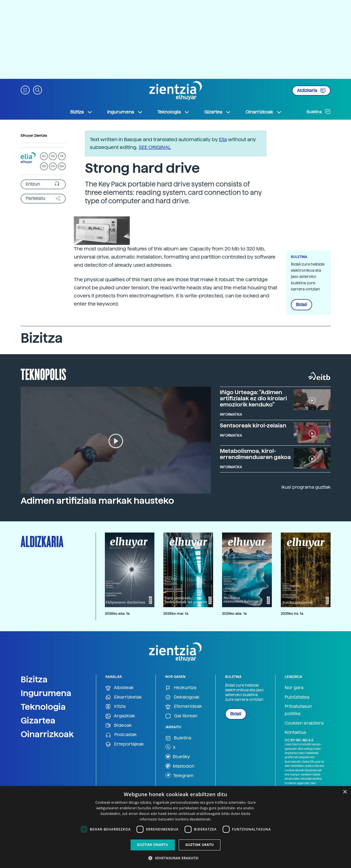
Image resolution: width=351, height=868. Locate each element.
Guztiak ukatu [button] (200, 845)
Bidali (301, 305)
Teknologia (43, 707)
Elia (223, 139)
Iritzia (116, 707)
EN (44, 166)
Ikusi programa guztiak (306, 487)
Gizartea (38, 720)
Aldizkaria (311, 91)
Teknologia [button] (174, 112)
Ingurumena (46, 693)
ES (53, 156)
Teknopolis (43, 374)
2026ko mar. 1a (176, 613)
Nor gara (294, 688)
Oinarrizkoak (47, 734)
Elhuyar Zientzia (34, 136)
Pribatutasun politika (298, 710)
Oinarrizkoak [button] (264, 112)
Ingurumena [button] (125, 112)
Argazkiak (120, 716)
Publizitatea (297, 697)
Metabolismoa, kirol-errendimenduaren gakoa (255, 454)
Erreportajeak (125, 744)
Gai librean (181, 716)
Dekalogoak (182, 697)
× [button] (345, 792)
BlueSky (178, 756)
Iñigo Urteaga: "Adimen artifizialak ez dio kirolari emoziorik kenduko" (253, 398)
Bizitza (34, 679)
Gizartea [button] (218, 112)
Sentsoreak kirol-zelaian (253, 425)
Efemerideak (184, 707)
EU (44, 156)
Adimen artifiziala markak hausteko (97, 501)
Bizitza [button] (81, 112)
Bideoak (119, 726)
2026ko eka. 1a (117, 613)
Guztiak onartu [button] (153, 845)
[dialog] (175, 827)
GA (62, 166)
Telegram (179, 775)
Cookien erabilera (304, 723)
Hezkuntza (181, 688)
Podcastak (121, 735)
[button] (25, 90)
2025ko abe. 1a (234, 613)
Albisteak (120, 688)
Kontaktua (295, 732)
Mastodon (180, 766)
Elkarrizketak (124, 697)
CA (53, 166)
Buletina (319, 112)
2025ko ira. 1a (292, 613)
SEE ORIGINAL (155, 147)
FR (62, 156)
